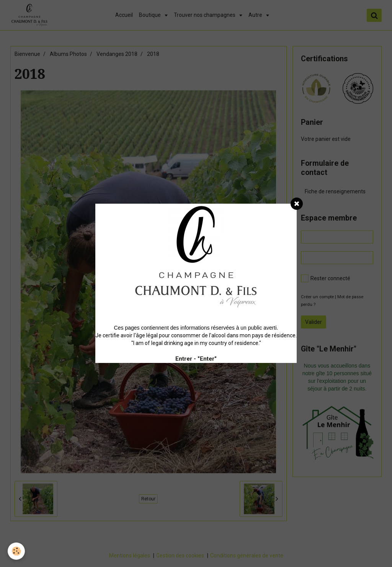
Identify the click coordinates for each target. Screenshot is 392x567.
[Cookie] (16, 551)
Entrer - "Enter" (196, 359)
